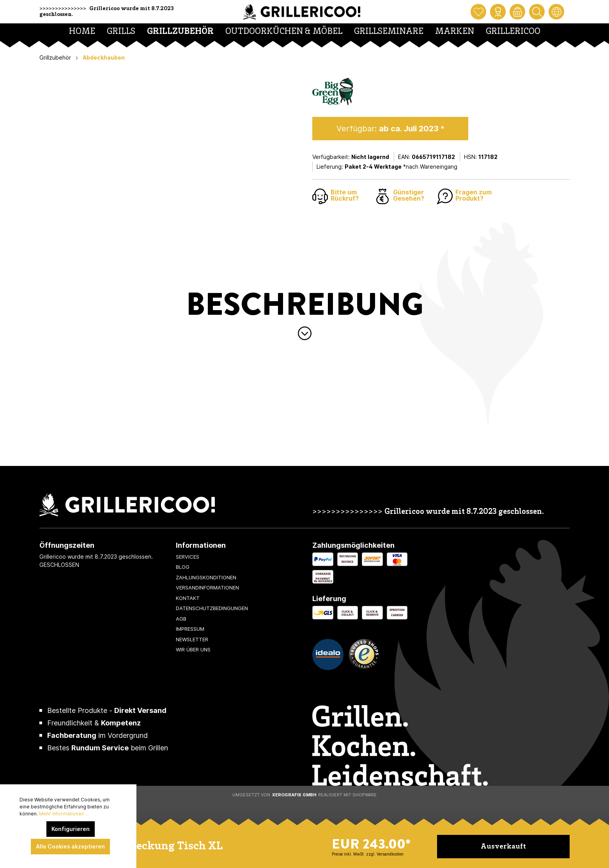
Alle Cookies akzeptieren (70, 846)
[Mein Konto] (498, 12)
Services (188, 557)
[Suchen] (537, 12)
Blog (183, 567)
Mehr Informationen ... (64, 814)
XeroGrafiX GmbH (294, 795)
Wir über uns (193, 649)
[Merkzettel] (478, 12)
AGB (181, 619)
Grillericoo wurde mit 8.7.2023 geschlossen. (464, 512)
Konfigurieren (71, 829)
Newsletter (192, 639)
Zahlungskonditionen (206, 577)
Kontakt (188, 598)
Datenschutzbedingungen (212, 608)
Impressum (190, 629)
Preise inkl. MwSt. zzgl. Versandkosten (368, 854)
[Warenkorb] (517, 12)
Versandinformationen (207, 587)
